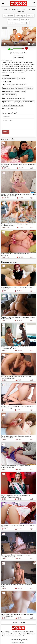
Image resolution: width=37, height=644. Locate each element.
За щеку (18, 102)
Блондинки (20, 88)
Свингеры (29, 88)
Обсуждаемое (13, 19)
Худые (23, 91)
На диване (15, 91)
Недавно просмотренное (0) (19, 23)
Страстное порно (17, 105)
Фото (31, 632)
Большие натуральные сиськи (13, 98)
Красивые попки (8, 88)
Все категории (9, 16)
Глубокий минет (28, 102)
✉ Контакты (31, 634)
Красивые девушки (19, 85)
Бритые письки (8, 102)
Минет (15, 78)
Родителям (22, 634)
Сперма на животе (9, 109)
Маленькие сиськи (9, 95)
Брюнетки (6, 91)
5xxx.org (23, 643)
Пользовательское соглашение (12, 636)
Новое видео (5, 634)
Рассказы (14, 634)
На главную (6, 632)
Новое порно (20, 16)
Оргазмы (6, 105)
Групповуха (7, 78)
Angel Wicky (7, 85)
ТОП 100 (30, 16)
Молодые (22, 78)
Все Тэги (25, 632)
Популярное (25, 19)
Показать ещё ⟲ (19, 623)
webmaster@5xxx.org (21, 640)
